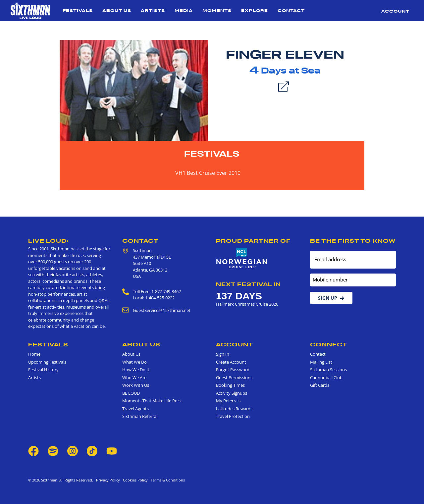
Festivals (78, 10)
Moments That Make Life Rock (152, 401)
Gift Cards (320, 385)
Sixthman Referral (140, 416)
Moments (217, 10)
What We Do (134, 362)
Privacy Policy (108, 480)
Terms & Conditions (167, 480)
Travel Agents (135, 409)
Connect (329, 344)
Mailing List (321, 362)
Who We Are (134, 378)
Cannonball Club (326, 378)
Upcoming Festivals (47, 362)
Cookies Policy (134, 480)
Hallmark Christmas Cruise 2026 (247, 304)
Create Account (231, 362)
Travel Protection (233, 416)
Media (184, 10)
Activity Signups (232, 393)
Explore (255, 10)
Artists (153, 10)
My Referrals (228, 401)
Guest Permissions (234, 378)
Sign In (223, 354)
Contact (291, 10)
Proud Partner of (253, 241)
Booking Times (230, 385)
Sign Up (331, 298)
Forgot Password (233, 370)
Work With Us (136, 385)
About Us (117, 10)
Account (395, 11)
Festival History (43, 370)
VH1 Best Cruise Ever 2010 (208, 173)
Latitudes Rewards (234, 409)
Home (34, 354)
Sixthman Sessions (328, 370)
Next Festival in (248, 284)
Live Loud (48, 241)
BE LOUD (131, 393)
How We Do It (136, 370)
